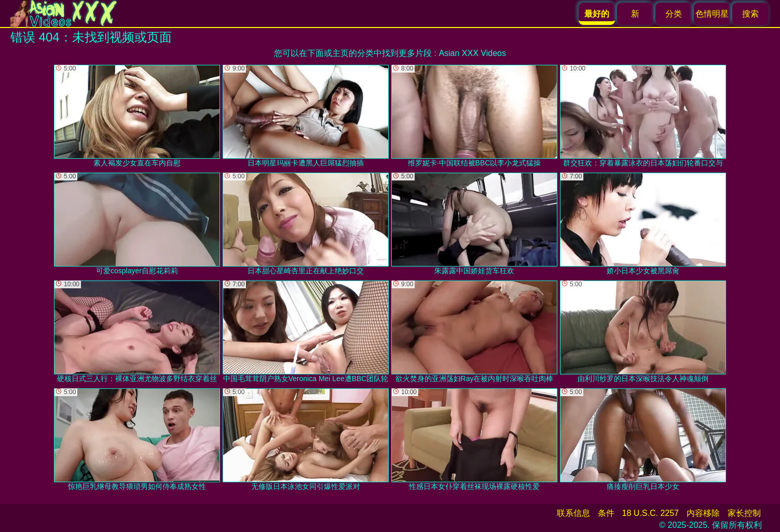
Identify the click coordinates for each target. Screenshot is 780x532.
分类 (674, 14)
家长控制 (744, 513)
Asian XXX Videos (472, 53)
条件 (606, 513)
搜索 (750, 14)
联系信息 (573, 513)
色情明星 (712, 14)
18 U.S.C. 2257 (651, 513)
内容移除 (703, 513)
